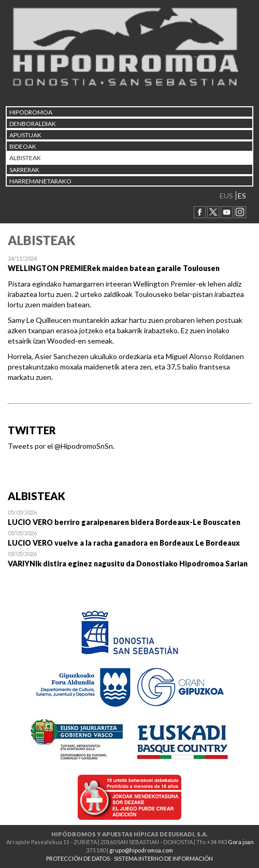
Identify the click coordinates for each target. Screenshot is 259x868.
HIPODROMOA (31, 112)
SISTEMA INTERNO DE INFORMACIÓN (163, 858)
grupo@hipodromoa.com (141, 850)
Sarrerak (24, 170)
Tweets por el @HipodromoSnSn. (61, 446)
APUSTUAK (25, 135)
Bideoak (23, 146)
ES (242, 196)
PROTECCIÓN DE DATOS (78, 858)
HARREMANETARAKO (40, 181)
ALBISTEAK (25, 158)
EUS (226, 196)
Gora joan (241, 842)
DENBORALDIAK (33, 124)
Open (129, 517)
